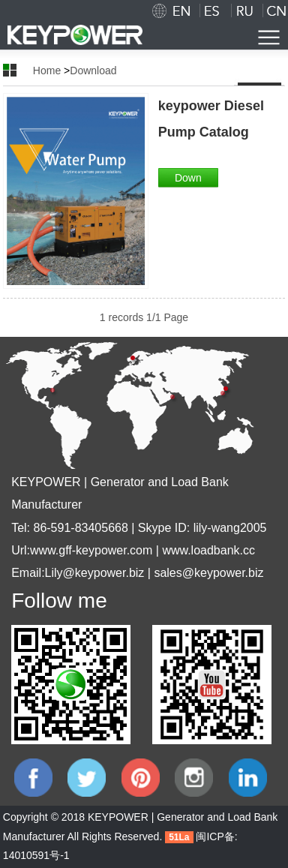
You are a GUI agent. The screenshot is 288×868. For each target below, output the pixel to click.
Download (93, 71)
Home (47, 71)
